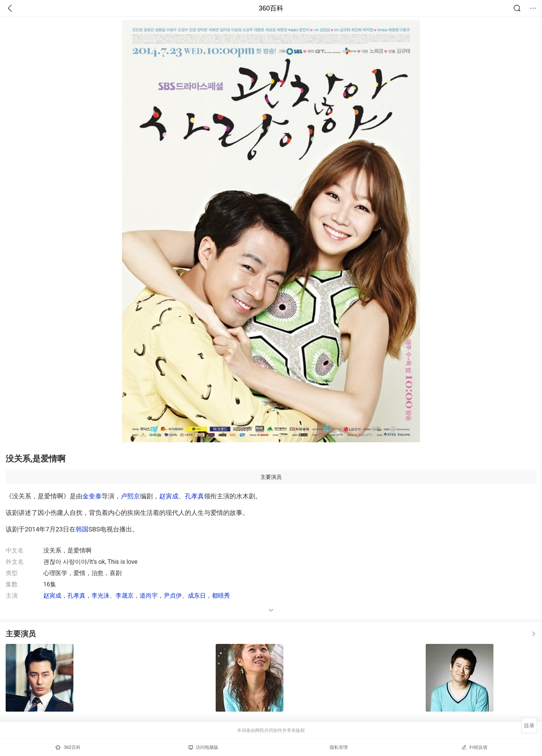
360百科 (271, 8)
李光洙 (100, 596)
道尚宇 (149, 596)
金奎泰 (92, 496)
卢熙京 (130, 496)
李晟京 (125, 596)
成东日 (197, 596)
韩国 (82, 529)
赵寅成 (169, 496)
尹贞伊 (173, 596)
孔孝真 (194, 496)
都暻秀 (221, 596)
